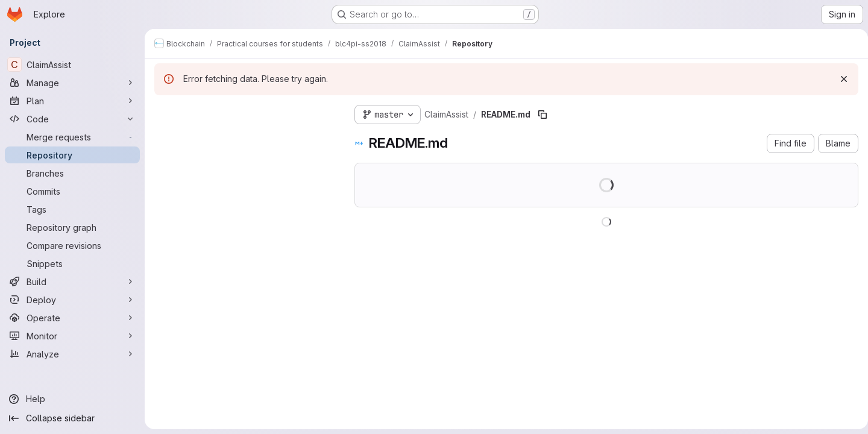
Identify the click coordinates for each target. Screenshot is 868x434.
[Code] (72, 119)
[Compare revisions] (72, 245)
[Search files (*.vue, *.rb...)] (245, 136)
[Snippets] (72, 263)
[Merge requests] (72, 137)
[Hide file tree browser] (164, 112)
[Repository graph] (72, 227)
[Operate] (72, 318)
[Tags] (72, 209)
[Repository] (72, 155)
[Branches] (72, 173)
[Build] (72, 281)
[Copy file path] (542, 115)
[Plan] (72, 101)
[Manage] (72, 83)
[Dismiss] (839, 79)
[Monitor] (72, 336)
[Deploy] (72, 300)
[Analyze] (72, 354)
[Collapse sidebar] (72, 418)
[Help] (72, 399)
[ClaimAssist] (72, 64)
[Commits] (72, 191)
